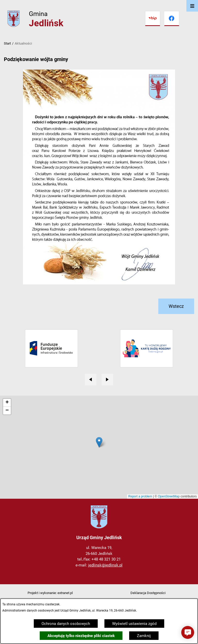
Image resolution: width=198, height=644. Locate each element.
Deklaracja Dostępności (148, 593)
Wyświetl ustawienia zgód (134, 624)
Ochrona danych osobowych (66, 624)
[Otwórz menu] (192, 6)
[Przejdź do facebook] (172, 19)
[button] (188, 632)
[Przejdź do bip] (153, 19)
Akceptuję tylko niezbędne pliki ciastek (81, 636)
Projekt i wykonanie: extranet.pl (50, 593)
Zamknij (144, 636)
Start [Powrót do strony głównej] (7, 43)
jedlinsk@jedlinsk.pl (105, 565)
